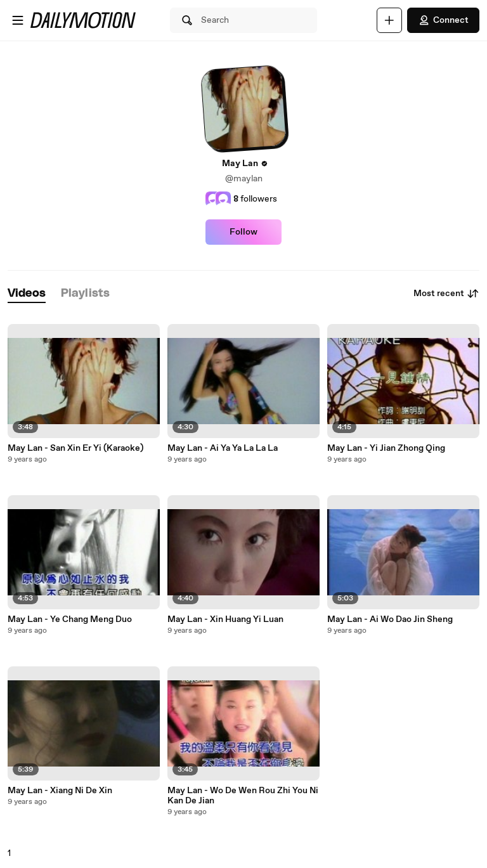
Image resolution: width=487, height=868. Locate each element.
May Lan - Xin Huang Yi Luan (225, 619)
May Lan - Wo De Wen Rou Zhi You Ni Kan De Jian (243, 796)
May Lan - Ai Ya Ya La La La (223, 448)
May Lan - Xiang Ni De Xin (60, 791)
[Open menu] (18, 20)
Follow (243, 232)
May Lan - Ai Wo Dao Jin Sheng (390, 619)
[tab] (27, 294)
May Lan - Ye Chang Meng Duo (70, 619)
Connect (443, 20)
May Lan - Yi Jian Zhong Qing (386, 448)
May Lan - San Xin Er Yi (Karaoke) (75, 448)
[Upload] (389, 20)
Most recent (446, 294)
